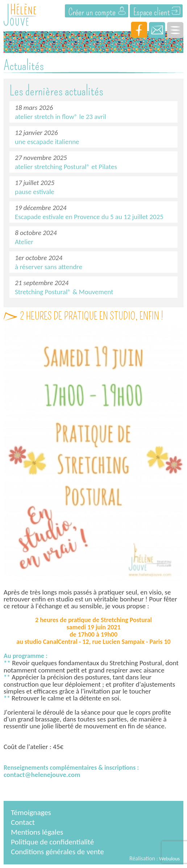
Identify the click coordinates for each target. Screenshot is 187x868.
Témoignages (31, 813)
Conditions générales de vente (57, 852)
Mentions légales (37, 832)
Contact (23, 822)
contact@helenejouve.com (42, 775)
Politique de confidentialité (52, 842)
